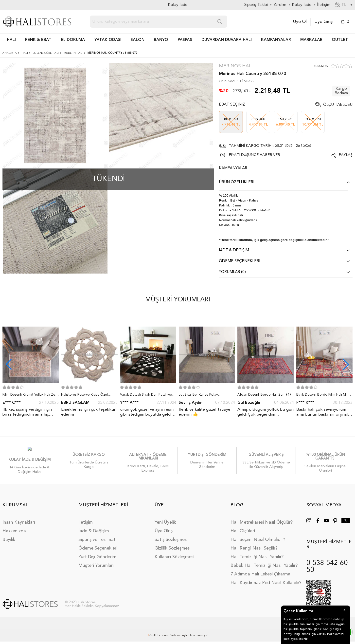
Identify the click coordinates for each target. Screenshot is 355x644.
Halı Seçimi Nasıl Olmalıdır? (258, 538)
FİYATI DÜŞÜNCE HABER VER (254, 155)
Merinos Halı (236, 66)
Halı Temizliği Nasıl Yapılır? (257, 556)
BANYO (161, 40)
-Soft (152, 634)
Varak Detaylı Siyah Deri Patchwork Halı (148, 396)
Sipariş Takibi (256, 5)
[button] (346, 364)
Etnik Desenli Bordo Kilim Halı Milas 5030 (324, 396)
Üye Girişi (324, 22)
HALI (11, 40)
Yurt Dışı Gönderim (97, 556)
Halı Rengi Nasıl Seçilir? (254, 547)
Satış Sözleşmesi (171, 538)
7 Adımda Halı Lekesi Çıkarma (260, 573)
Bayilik (9, 538)
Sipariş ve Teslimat (97, 538)
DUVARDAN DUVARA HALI (227, 40)
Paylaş (346, 155)
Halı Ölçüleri (243, 530)
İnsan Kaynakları (19, 521)
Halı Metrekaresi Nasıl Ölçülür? (262, 521)
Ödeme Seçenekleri (98, 547)
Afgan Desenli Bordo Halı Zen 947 (264, 395)
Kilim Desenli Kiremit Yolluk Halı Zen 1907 (30, 396)
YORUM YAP (322, 66)
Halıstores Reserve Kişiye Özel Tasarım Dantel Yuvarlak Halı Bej (86, 396)
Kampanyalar (276, 40)
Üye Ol (300, 22)
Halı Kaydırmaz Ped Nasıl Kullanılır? (266, 582)
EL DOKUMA (73, 40)
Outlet (340, 40)
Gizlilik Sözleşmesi (173, 547)
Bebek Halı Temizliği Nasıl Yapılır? (264, 564)
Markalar (311, 40)
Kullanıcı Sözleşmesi (174, 556)
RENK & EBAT (38, 40)
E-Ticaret (164, 634)
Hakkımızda (14, 530)
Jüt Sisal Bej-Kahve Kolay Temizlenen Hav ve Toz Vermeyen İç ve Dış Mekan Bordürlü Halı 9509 (207, 396)
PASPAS (185, 40)
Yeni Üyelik (165, 521)
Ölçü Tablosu (338, 105)
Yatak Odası (108, 40)
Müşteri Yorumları (96, 564)
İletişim (86, 521)
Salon (138, 40)
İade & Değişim (94, 530)
